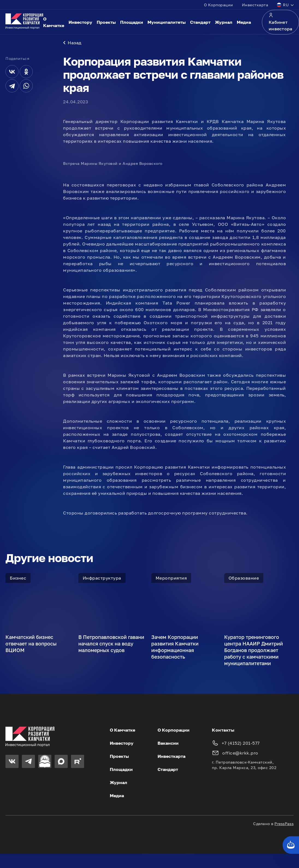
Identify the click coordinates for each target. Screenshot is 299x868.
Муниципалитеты (167, 22)
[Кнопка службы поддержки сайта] (291, 845)
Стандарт (200, 22)
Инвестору (80, 22)
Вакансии (168, 744)
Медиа (244, 22)
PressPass (284, 825)
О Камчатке (54, 22)
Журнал (224, 22)
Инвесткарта (255, 5)
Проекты (106, 22)
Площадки (132, 22)
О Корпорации (219, 5)
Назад (72, 44)
